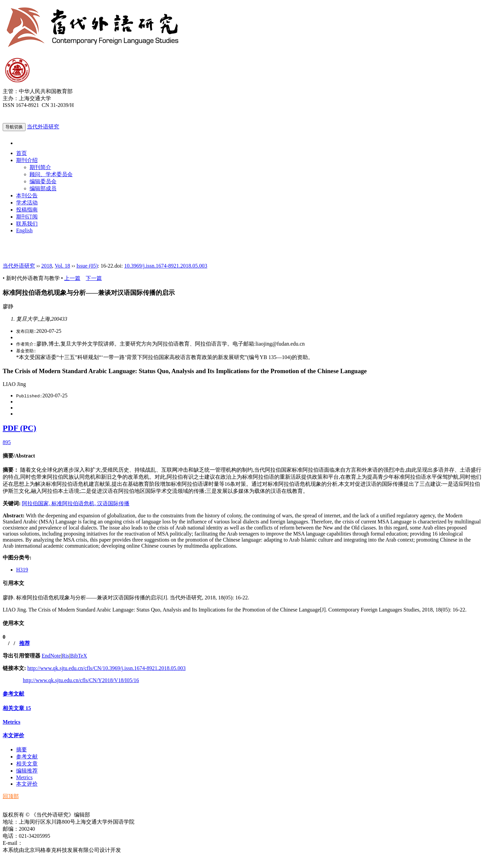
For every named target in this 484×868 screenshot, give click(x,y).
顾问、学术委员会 (51, 174)
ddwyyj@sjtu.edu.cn (45, 843)
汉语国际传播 (113, 503)
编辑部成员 (43, 188)
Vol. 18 (63, 266)
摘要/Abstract (19, 456)
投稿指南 (27, 210)
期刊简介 (40, 167)
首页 (22, 153)
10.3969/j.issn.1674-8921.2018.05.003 (166, 266)
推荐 (25, 643)
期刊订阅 (27, 217)
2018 (47, 266)
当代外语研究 (43, 127)
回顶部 (11, 796)
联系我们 (27, 224)
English (24, 230)
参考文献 (13, 694)
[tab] (242, 456)
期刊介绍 (27, 160)
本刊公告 (27, 195)
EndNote (51, 656)
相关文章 (17, 708)
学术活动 (27, 203)
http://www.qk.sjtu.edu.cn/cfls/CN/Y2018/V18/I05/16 (81, 680)
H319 (22, 570)
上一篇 (72, 278)
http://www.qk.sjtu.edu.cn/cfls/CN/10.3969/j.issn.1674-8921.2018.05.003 (106, 668)
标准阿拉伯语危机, (74, 503)
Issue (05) (87, 266)
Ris (65, 656)
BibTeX (79, 656)
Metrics (11, 722)
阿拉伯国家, (37, 503)
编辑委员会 (43, 181)
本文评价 (13, 735)
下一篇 (94, 278)
